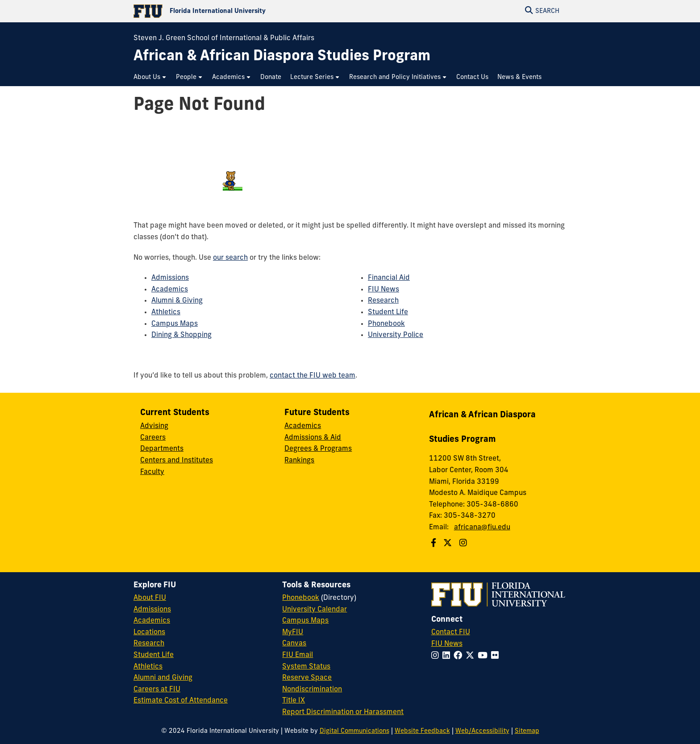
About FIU (150, 598)
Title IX (294, 701)
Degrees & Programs (318, 449)
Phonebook (386, 324)
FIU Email (298, 655)
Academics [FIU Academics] (152, 621)
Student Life (388, 312)
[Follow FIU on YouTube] (484, 656)
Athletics (166, 312)
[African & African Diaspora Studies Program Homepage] (282, 57)
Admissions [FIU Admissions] (152, 610)
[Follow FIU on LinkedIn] (448, 656)
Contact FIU (451, 632)
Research (383, 301)
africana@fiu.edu (482, 528)
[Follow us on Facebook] (435, 544)
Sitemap (527, 731)
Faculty (152, 472)
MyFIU (293, 632)
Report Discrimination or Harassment (343, 712)
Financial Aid (389, 278)
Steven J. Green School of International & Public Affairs (224, 38)
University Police (396, 335)
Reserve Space (307, 678)
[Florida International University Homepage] (242, 11)
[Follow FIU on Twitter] (472, 656)
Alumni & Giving (177, 301)
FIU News (383, 290)
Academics (170, 290)
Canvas (294, 644)
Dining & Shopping (181, 335)
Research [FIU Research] (149, 644)
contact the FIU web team (312, 376)
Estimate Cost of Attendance (181, 701)
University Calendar (315, 610)
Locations (149, 632)
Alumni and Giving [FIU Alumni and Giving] (163, 678)
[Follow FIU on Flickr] (497, 656)
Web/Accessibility (482, 731)
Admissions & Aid (313, 438)
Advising (154, 426)
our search (230, 258)
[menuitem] (150, 77)
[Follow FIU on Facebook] (460, 656)
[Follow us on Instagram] (464, 544)
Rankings (299, 461)
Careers (153, 438)
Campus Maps (175, 324)
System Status (306, 667)
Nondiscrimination (312, 690)
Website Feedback (422, 731)
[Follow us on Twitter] (449, 544)
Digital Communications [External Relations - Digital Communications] (354, 731)
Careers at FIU (157, 690)
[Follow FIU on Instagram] (437, 656)
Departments (162, 449)
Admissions (170, 278)
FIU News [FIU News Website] (447, 644)
